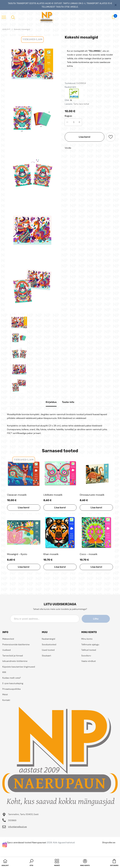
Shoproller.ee (109, 842)
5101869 (12, 820)
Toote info (68, 402)
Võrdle (68, 148)
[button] (31, 863)
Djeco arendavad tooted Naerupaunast (27, 842)
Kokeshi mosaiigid (22, 29)
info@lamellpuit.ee (17, 827)
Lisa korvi (84, 137)
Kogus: (69, 116)
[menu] (4, 17)
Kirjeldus (51, 402)
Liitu (96, 619)
